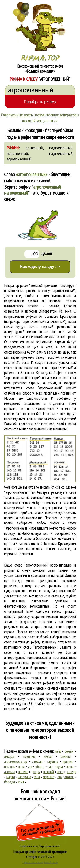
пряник (68, 761)
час (50, 767)
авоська (10, 772)
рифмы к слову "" (51, 291)
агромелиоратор (16, 761)
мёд (58, 751)
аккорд (9, 756)
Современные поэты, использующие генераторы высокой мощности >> (40, 118)
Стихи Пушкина (51, 862)
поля (21, 767)
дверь (36, 772)
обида (40, 767)
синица (66, 756)
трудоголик (65, 777)
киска (48, 756)
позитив (29, 756)
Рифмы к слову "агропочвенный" (40, 846)
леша (70, 767)
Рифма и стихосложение (33, 862)
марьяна (49, 777)
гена (37, 777)
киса (60, 772)
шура (59, 767)
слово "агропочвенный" (44, 388)
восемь (23, 772)
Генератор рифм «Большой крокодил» (40, 852)
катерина (24, 777)
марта (11, 777)
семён (69, 751)
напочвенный (17, 153)
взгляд (71, 772)
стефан (37, 761)
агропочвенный (19, 159)
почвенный (34, 148)
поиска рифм (41, 683)
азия (21, 782)
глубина (53, 761)
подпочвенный (61, 148)
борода (9, 782)
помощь (10, 767)
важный (49, 772)
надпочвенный (61, 153)
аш (30, 767)
